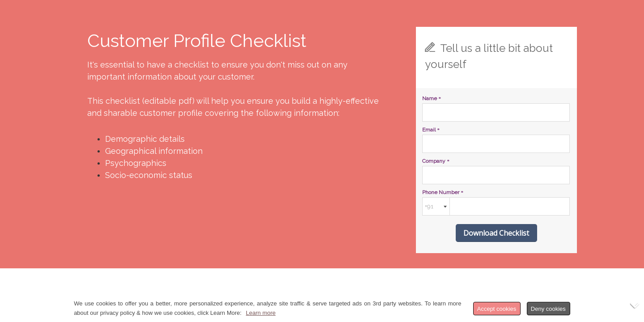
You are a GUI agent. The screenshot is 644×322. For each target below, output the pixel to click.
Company (436, 161)
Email (431, 130)
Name (432, 98)
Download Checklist (496, 233)
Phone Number (443, 192)
